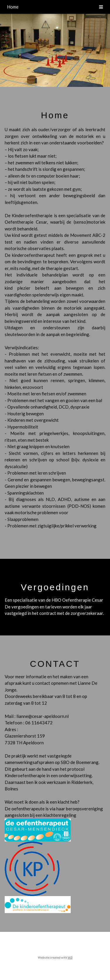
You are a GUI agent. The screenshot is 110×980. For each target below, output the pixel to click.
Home (13, 7)
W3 (70, 957)
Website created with (53, 957)
